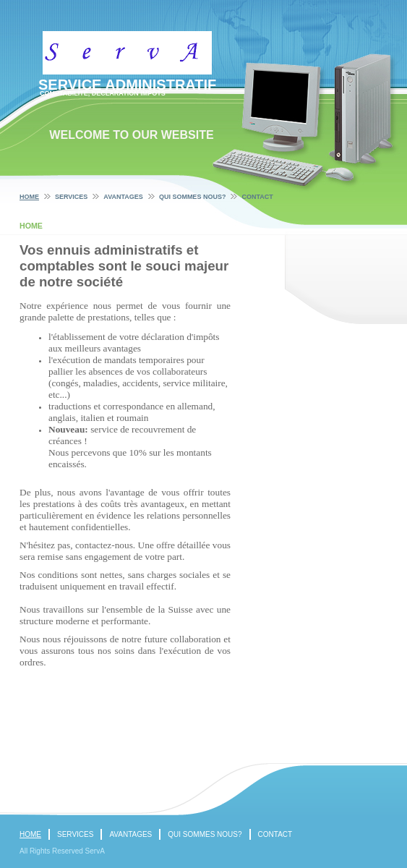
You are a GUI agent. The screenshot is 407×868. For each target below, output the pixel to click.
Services (71, 197)
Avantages (123, 197)
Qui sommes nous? (193, 197)
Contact (257, 197)
